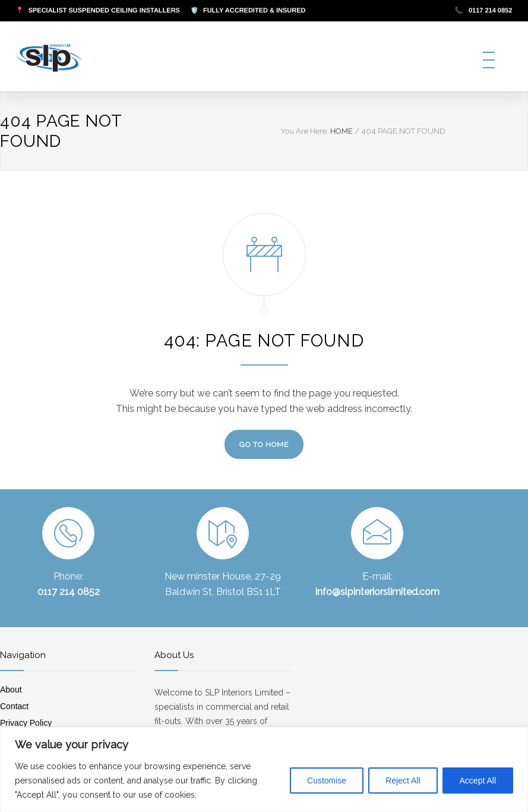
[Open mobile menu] (489, 60)
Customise (327, 780)
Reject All (403, 780)
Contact (14, 706)
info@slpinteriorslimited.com (377, 592)
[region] (264, 769)
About (11, 690)
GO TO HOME (264, 445)
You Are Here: (304, 131)
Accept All (478, 780)
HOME (342, 131)
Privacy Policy (26, 723)
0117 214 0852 (483, 11)
